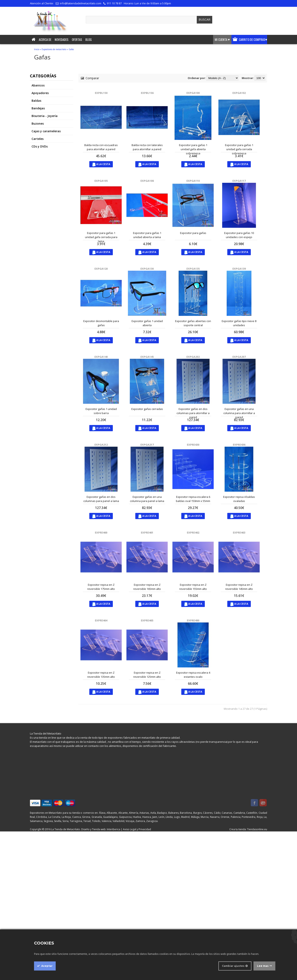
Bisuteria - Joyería (45, 116)
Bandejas (38, 108)
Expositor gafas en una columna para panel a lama (147, 499)
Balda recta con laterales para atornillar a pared (147, 147)
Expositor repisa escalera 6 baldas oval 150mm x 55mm (193, 499)
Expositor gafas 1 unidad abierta (147, 323)
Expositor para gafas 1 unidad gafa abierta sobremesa (193, 149)
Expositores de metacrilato (54, 49)
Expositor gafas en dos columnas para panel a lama (101, 499)
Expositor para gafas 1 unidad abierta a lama (147, 235)
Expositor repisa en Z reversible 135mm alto (101, 675)
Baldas (36, 101)
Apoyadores (40, 93)
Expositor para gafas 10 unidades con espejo (239, 235)
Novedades (62, 39)
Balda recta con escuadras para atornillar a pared (101, 147)
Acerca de (45, 39)
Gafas (71, 49)
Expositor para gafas (193, 233)
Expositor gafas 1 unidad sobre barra (101, 411)
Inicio (37, 49)
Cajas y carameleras (46, 131)
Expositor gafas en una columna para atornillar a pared (239, 413)
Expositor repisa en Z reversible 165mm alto (147, 587)
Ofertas (77, 39)
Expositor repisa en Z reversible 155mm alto (193, 587)
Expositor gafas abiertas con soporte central (193, 323)
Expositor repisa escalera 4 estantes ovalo (193, 675)
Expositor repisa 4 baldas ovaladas (239, 499)
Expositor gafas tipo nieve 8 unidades (239, 323)
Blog (89, 39)
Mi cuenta (222, 39)
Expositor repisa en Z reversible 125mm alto (147, 675)
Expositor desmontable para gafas (101, 323)
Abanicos (38, 85)
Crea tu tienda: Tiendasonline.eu (248, 829)
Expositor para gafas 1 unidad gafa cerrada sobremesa (239, 149)
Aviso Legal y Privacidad (137, 829)
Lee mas (263, 966)
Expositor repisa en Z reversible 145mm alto (239, 587)
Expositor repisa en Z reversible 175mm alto (101, 587)
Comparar (90, 78)
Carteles (38, 139)
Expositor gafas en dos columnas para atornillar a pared (193, 413)
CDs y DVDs (40, 146)
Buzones (38, 123)
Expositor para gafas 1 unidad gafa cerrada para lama (101, 237)
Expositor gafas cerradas (147, 409)
